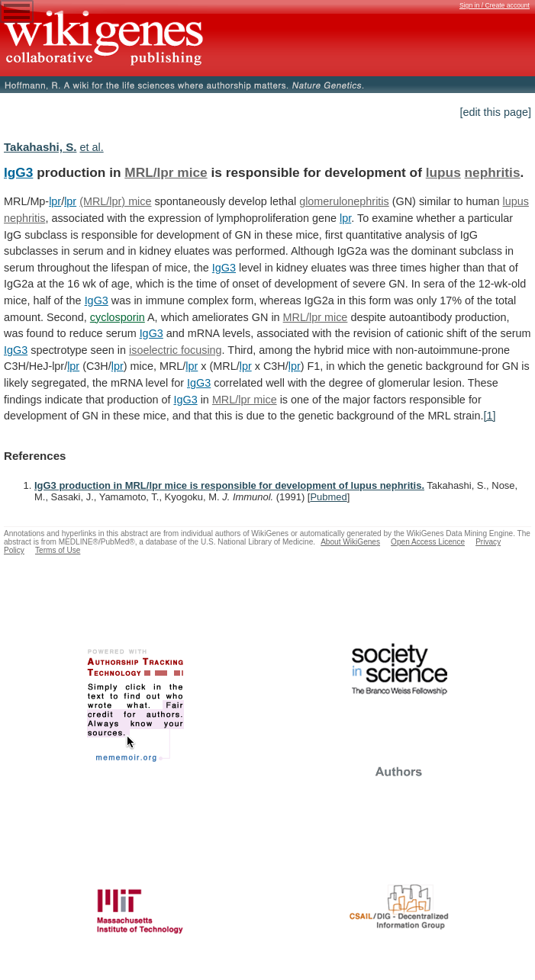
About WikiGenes (350, 542)
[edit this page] (495, 112)
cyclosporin (118, 317)
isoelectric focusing (176, 350)
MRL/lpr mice (166, 172)
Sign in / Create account (495, 5)
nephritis (493, 172)
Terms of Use (58, 550)
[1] (489, 416)
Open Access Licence (428, 542)
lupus (443, 172)
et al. (91, 147)
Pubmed (328, 497)
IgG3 (18, 172)
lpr (55, 201)
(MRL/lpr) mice (115, 201)
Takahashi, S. (40, 147)
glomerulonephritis (344, 201)
